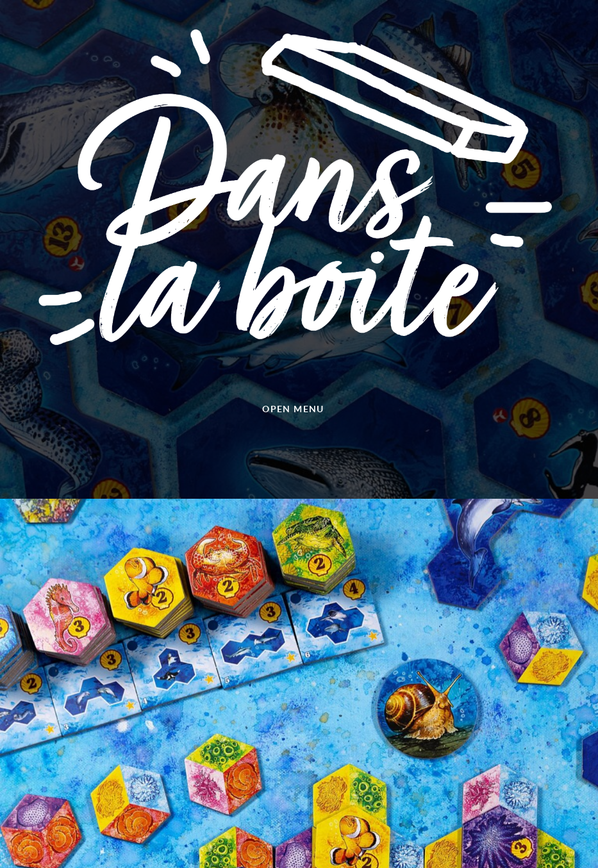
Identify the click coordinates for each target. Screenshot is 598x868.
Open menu (293, 409)
